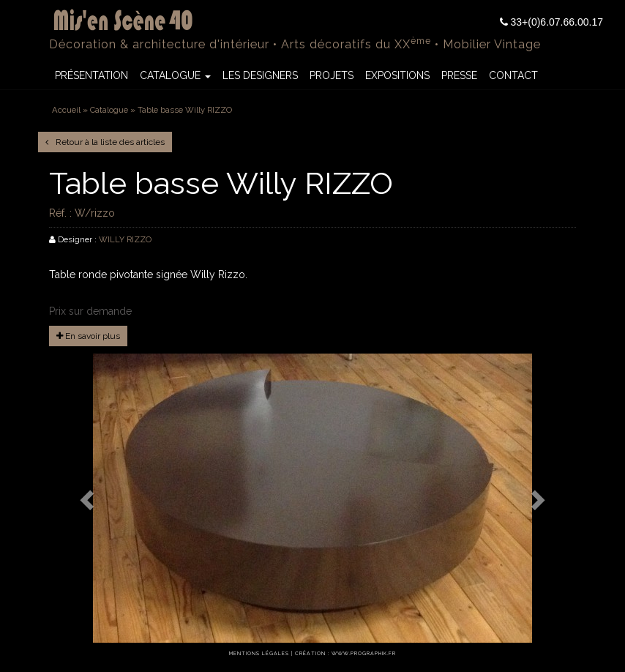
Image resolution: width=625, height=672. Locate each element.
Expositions (397, 75)
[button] (89, 500)
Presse (459, 75)
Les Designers (260, 75)
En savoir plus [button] (88, 336)
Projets (332, 75)
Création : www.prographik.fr (345, 654)
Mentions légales (259, 654)
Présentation (91, 75)
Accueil (66, 110)
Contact (513, 75)
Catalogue (175, 75)
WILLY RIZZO (125, 239)
